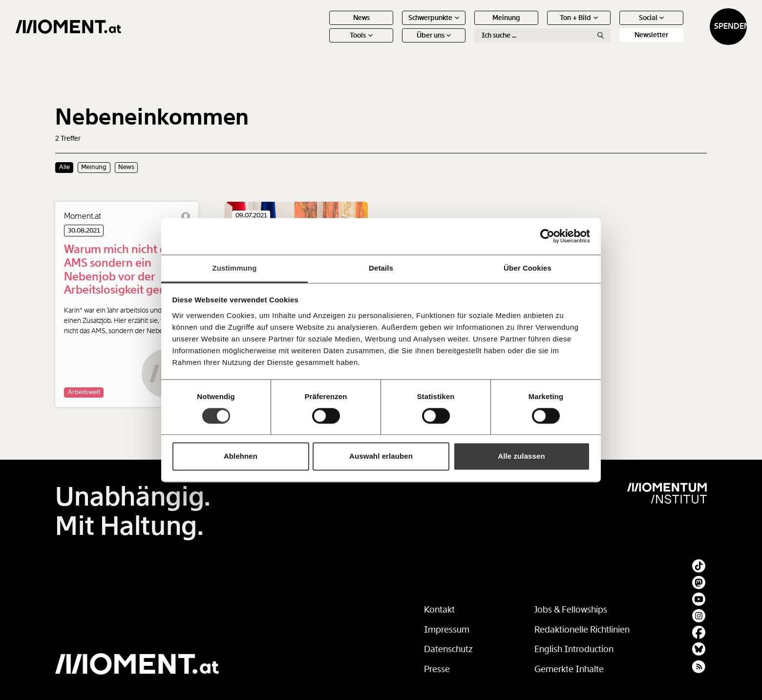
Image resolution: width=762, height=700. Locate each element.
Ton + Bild (539, 26)
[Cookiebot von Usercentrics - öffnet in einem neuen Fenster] (547, 236)
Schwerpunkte (394, 26)
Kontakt (439, 610)
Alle (64, 167)
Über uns (394, 44)
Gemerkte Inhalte (569, 669)
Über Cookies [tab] (528, 268)
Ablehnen (241, 456)
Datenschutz (448, 649)
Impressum (447, 630)
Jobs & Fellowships (571, 610)
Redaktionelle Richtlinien (582, 630)
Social (612, 26)
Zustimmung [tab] (235, 268)
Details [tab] (381, 268)
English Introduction (574, 649)
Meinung (466, 26)
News (321, 26)
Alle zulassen (521, 456)
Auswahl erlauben (381, 456)
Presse (437, 669)
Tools (322, 44)
